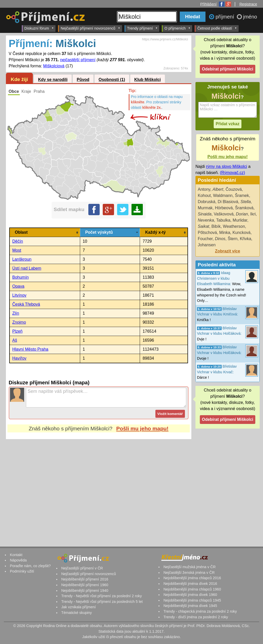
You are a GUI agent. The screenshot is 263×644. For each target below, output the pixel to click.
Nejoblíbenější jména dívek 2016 (190, 584)
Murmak (205, 208)
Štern (233, 239)
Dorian (242, 214)
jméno (250, 17)
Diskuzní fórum (39, 28)
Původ (83, 80)
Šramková (244, 208)
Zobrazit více (228, 251)
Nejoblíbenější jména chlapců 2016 (192, 578)
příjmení (226, 17)
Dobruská (206, 202)
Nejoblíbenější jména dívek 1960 (190, 595)
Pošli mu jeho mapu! (142, 428)
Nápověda (18, 560)
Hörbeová (224, 208)
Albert (218, 189)
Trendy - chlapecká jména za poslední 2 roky (200, 611)
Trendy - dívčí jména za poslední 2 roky (196, 617)
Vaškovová (224, 214)
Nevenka (206, 220)
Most (17, 250)
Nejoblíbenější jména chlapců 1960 (192, 589)
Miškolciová (54, 66)
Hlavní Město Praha (30, 349)
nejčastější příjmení (78, 60)
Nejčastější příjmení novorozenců (90, 28)
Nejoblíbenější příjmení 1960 (85, 585)
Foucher (205, 239)
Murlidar (240, 220)
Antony (204, 189)
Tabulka (223, 220)
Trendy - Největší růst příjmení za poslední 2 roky (101, 596)
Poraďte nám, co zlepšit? (30, 566)
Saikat (203, 226)
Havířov (19, 358)
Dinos (220, 239)
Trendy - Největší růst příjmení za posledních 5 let (102, 602)
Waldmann (223, 196)
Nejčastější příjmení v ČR (82, 568)
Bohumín (21, 277)
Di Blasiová (228, 202)
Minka (225, 233)
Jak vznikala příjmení (78, 607)
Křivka (246, 239)
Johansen (207, 245)
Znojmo (19, 322)
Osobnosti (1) (112, 80)
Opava (18, 286)
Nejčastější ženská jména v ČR (189, 573)
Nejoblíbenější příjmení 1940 (85, 591)
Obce (14, 91)
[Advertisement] (99, 487)
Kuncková (241, 233)
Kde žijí (19, 79)
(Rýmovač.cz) (232, 173)
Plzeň (17, 331)
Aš (15, 340)
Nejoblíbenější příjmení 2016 (85, 579)
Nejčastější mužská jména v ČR (189, 567)
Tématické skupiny (76, 613)
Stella (246, 202)
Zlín (16, 313)
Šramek (242, 196)
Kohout (204, 196)
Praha (39, 91)
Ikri (253, 214)
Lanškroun (22, 259)
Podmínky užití (22, 571)
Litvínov (19, 295)
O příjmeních (177, 28)
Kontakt (16, 555)
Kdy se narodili (53, 80)
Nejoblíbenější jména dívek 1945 (190, 606)
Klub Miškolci (148, 80)
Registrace (248, 4)
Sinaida (205, 214)
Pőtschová (207, 233)
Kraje (26, 91)
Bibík (216, 226)
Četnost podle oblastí (217, 28)
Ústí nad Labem (27, 268)
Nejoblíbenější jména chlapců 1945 (192, 600)
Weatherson (234, 226)
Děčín (18, 241)
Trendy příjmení (142, 28)
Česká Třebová (26, 304)
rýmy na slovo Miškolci (227, 166)
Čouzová (234, 189)
